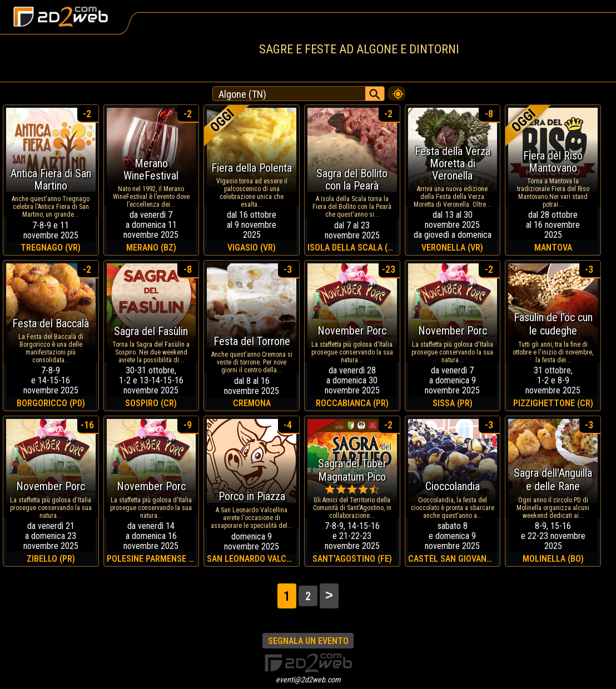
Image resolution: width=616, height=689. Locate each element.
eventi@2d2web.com (308, 680)
